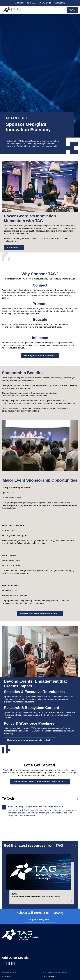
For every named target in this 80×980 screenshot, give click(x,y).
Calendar (19, 3)
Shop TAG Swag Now (39, 919)
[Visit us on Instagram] (15, 963)
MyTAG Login (45, 3)
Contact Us (60, 3)
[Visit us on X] (13, 963)
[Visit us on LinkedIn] (7, 963)
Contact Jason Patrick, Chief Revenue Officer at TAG (39, 782)
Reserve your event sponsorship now (39, 613)
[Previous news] (75, 799)
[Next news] (78, 799)
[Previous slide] (73, 846)
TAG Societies (49, 976)
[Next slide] (76, 846)
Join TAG (31, 3)
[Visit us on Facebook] (3, 963)
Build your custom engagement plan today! (29, 740)
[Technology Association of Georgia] (12, 10)
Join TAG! (6, 976)
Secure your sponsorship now (39, 355)
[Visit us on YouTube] (10, 963)
